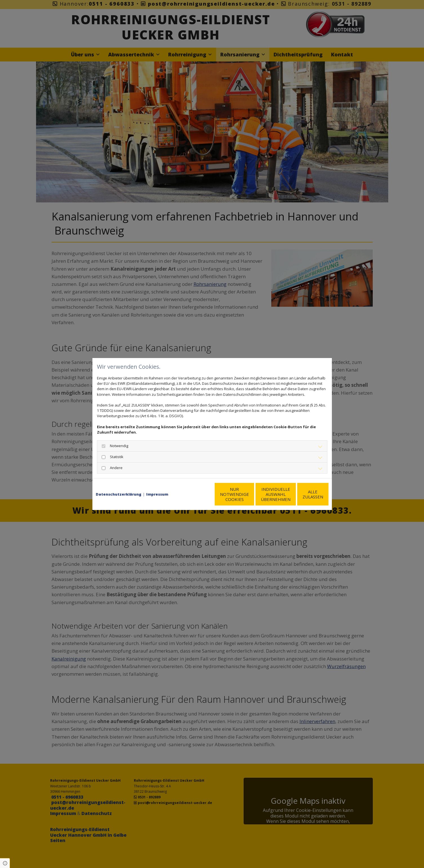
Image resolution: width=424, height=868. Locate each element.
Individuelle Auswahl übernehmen (249, 497)
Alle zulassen (302, 497)
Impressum (157, 483)
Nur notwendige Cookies (195, 497)
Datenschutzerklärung (119, 483)
